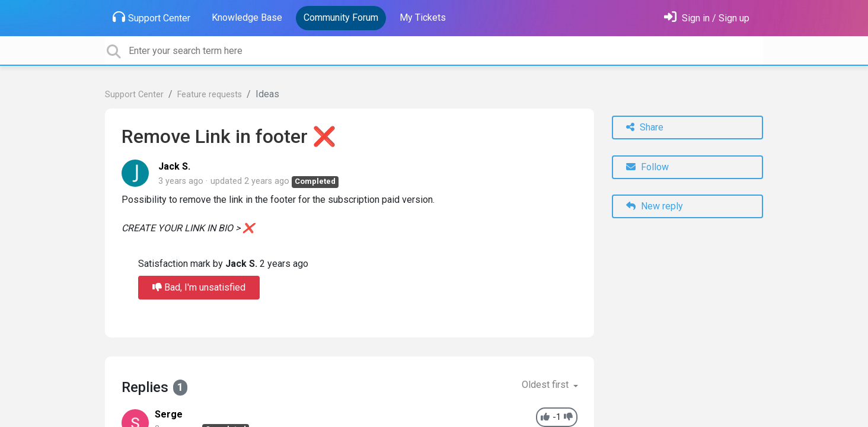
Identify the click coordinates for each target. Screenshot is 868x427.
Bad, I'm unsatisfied (199, 287)
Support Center (151, 17)
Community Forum (341, 17)
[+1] (545, 417)
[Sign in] (707, 18)
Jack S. (174, 166)
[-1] (568, 417)
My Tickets (423, 17)
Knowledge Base (247, 17)
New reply (655, 206)
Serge (169, 414)
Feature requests (210, 95)
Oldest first (546, 385)
